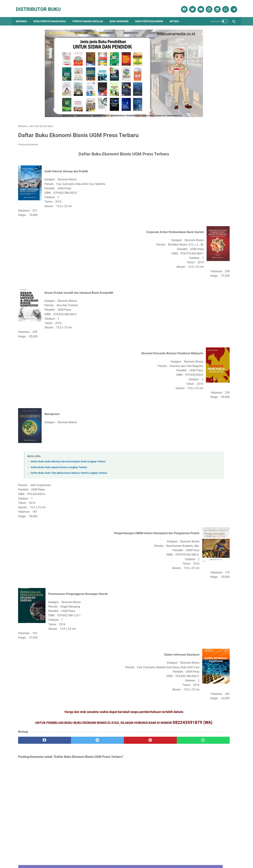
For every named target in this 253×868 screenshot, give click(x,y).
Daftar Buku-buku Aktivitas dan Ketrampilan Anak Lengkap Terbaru (68, 452)
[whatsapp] (223, 6)
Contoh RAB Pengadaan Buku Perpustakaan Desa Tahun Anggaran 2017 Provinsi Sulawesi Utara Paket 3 (203, 173)
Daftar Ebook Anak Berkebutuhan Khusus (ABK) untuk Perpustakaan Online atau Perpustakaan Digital (205, 243)
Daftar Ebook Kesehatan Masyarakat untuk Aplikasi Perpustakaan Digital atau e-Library (205, 270)
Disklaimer (74, 855)
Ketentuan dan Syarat (164, 855)
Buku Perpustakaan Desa (52, 16)
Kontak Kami (39, 855)
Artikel (177, 16)
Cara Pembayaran (189, 855)
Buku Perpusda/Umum (151, 16)
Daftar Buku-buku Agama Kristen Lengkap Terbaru (59, 457)
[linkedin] (215, 6)
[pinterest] (109, 735)
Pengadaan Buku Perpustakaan (202, 419)
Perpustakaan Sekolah (90, 16)
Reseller (144, 855)
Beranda (24, 16)
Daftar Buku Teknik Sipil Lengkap (200, 129)
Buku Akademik (121, 16)
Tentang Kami (57, 855)
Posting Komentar (28, 134)
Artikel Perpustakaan (195, 375)
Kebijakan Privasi (93, 855)
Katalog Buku (191, 406)
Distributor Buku (40, 6)
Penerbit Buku (191, 413)
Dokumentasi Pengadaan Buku (201, 388)
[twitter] (190, 6)
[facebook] (182, 6)
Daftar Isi (110, 855)
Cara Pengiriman (212, 855)
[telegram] (231, 6)
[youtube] (198, 6)
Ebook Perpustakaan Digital (200, 394)
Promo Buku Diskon (194, 425)
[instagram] (206, 6)
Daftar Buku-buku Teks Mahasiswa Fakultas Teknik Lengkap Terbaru (69, 463)
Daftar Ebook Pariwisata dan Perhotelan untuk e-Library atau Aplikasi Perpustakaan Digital (204, 296)
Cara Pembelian (128, 855)
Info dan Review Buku (197, 400)
